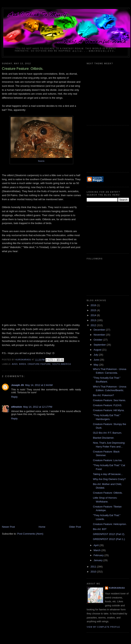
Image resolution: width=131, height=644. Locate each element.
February (99, 555)
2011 (94, 567)
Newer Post (8, 527)
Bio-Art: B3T (100, 529)
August (98, 350)
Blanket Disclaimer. (104, 438)
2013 (94, 320)
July (96, 355)
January (98, 560)
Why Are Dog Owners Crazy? (109, 479)
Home (42, 527)
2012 (94, 325)
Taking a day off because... (108, 474)
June (97, 360)
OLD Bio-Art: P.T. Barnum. (107, 433)
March (97, 550)
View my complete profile (103, 627)
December (100, 330)
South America (62, 364)
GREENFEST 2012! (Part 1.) (109, 539)
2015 (94, 310)
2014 (94, 315)
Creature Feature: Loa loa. (107, 460)
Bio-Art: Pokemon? (103, 395)
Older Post (75, 527)
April (97, 545)
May (96, 365)
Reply (14, 397)
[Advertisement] (31, 498)
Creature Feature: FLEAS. (107, 405)
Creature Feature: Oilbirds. (108, 493)
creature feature (39, 364)
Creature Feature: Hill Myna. (109, 410)
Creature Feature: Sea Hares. (109, 400)
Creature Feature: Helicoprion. (110, 524)
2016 (94, 305)
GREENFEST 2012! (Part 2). (109, 534)
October (98, 340)
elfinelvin (17, 407)
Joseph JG (18, 385)
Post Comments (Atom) (30, 534)
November (100, 335)
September (100, 345)
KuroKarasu (117, 588)
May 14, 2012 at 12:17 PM (38, 407)
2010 (94, 572)
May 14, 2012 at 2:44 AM (39, 385)
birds (23, 364)
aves (15, 364)
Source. (41, 161)
